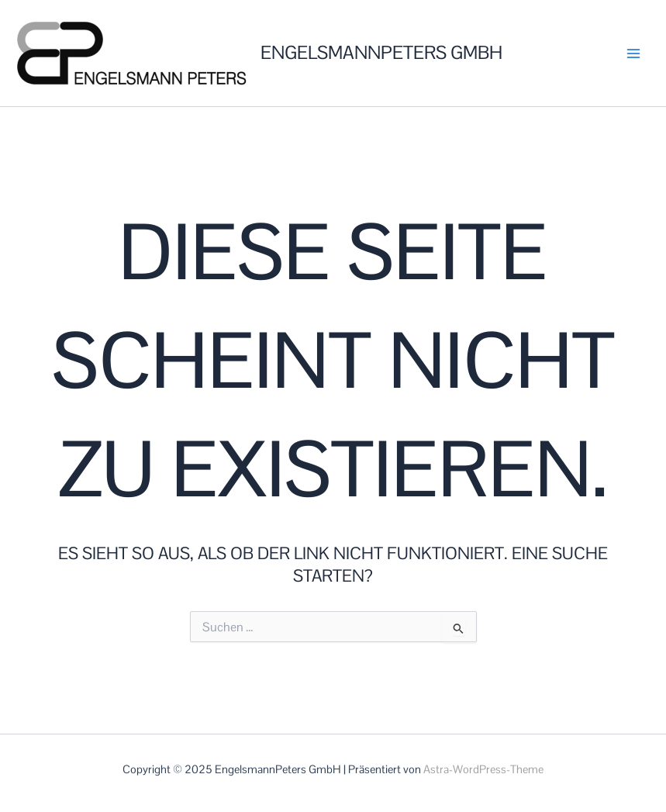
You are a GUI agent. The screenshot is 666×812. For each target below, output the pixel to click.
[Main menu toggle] (633, 54)
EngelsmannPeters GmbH (381, 53)
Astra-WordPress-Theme (483, 769)
